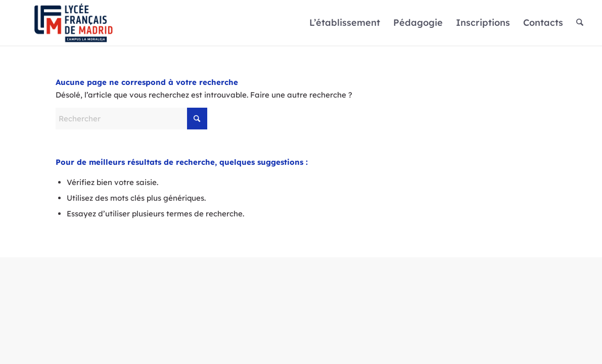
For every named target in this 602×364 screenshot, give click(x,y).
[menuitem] (345, 23)
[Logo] (74, 23)
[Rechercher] (580, 23)
